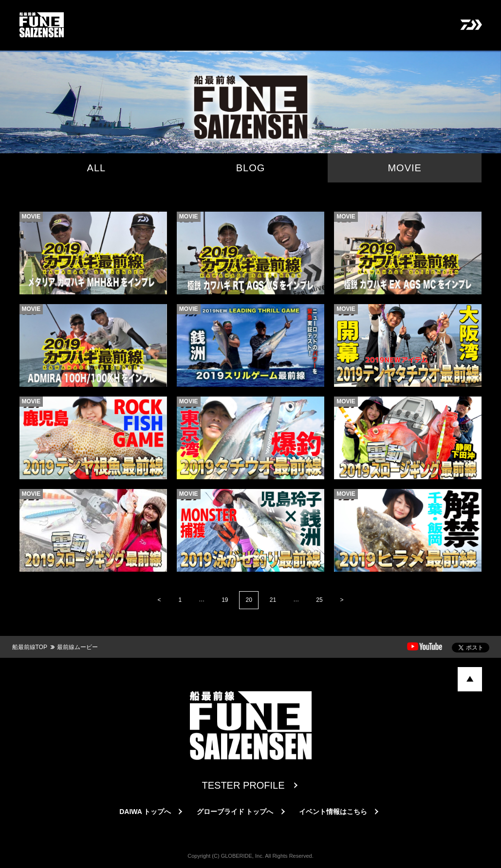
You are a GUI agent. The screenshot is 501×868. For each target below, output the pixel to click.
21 (273, 600)
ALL (97, 168)
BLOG (251, 168)
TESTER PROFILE (243, 785)
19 (225, 600)
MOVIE (404, 168)
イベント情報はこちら (333, 812)
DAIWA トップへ (145, 812)
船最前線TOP (30, 647)
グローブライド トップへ (235, 812)
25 (319, 600)
